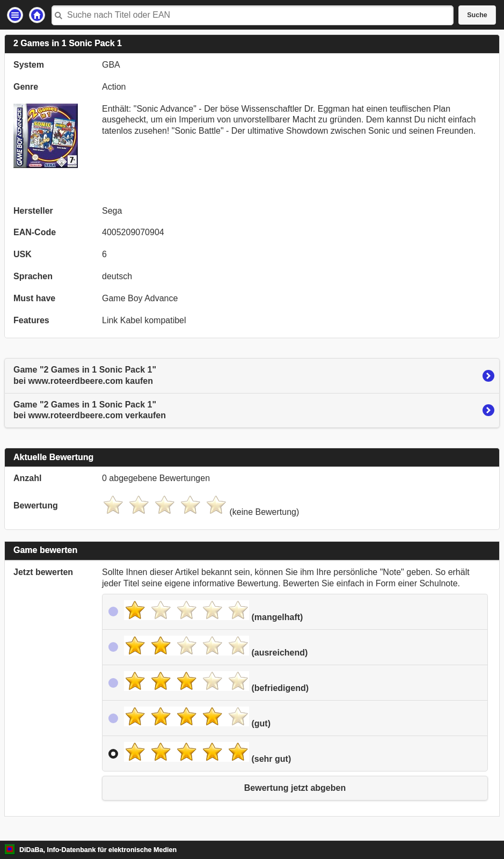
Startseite (37, 15)
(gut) (197, 717)
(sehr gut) (207, 753)
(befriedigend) (216, 682)
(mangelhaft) (213, 611)
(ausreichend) (216, 646)
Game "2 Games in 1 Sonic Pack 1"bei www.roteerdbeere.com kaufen (85, 375)
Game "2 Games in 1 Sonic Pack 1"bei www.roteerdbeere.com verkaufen (90, 410)
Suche (477, 15)
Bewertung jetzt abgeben (295, 788)
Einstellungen (15, 15)
